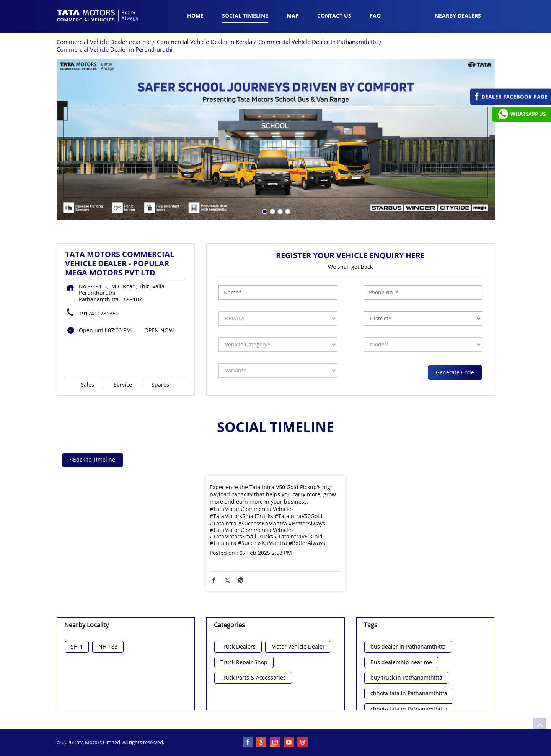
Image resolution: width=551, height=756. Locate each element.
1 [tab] (264, 211)
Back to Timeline (93, 459)
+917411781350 (99, 313)
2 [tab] (272, 211)
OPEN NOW (159, 330)
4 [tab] (287, 211)
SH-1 (77, 647)
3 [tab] (279, 211)
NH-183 (108, 647)
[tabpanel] (276, 139)
